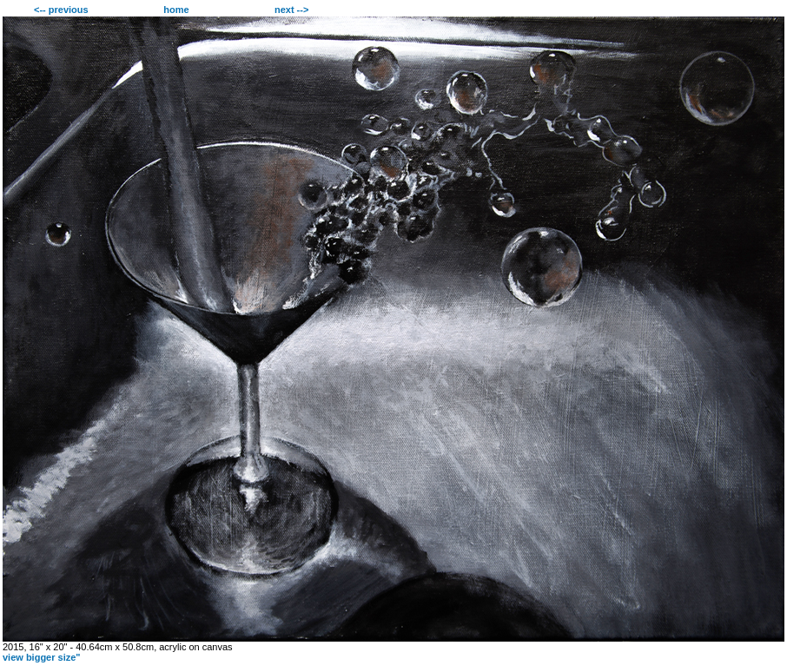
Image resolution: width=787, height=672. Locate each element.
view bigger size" (42, 657)
